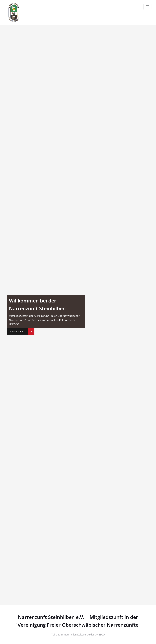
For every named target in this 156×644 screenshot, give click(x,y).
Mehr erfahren (18, 331)
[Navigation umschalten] (147, 7)
